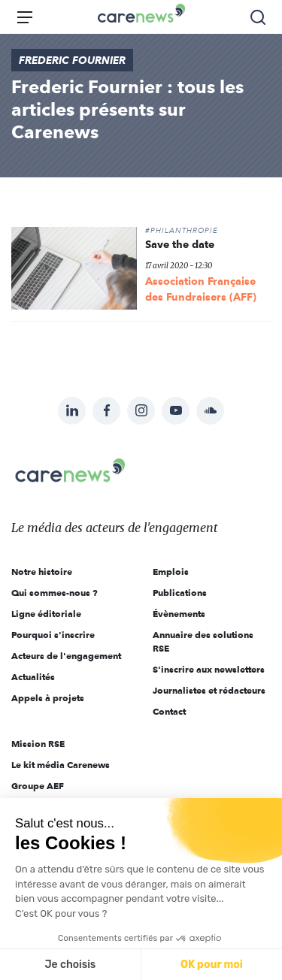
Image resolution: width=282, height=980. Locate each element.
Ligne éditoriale (46, 614)
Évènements (179, 614)
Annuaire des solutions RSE (203, 641)
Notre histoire (42, 572)
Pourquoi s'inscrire (53, 635)
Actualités (33, 677)
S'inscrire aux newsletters (209, 669)
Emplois (171, 572)
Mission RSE (38, 744)
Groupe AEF (38, 786)
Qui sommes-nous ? (55, 593)
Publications (180, 593)
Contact (169, 711)
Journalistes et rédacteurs (209, 690)
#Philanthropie (182, 231)
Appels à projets (48, 698)
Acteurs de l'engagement (66, 656)
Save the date (180, 244)
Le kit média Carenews (61, 765)
